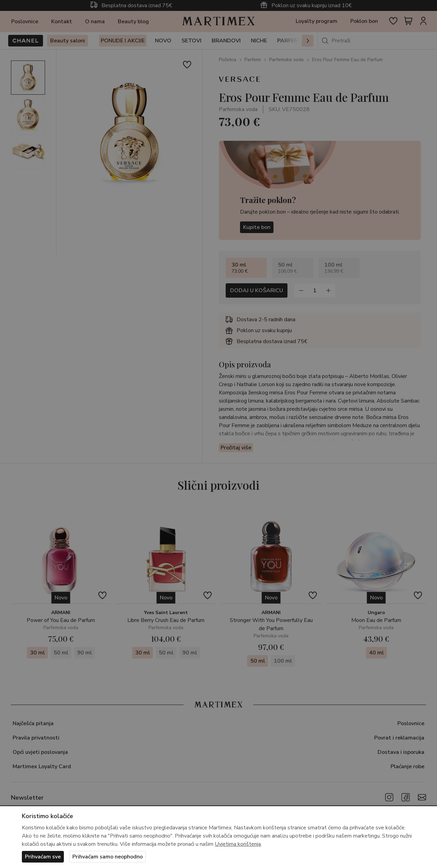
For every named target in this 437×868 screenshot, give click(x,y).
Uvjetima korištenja (238, 844)
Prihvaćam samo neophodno (108, 857)
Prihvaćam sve (43, 857)
